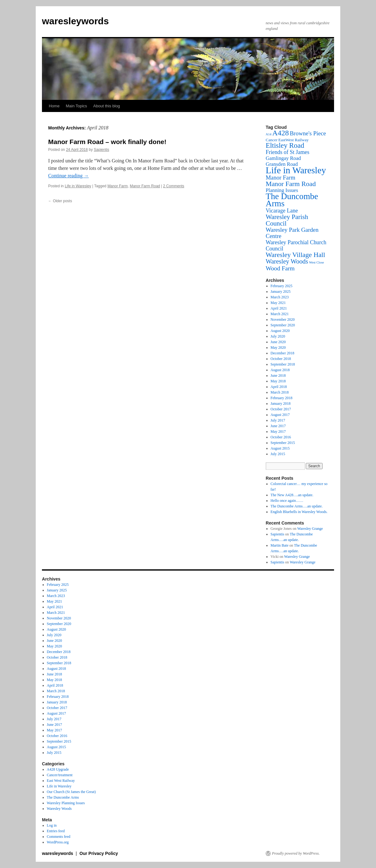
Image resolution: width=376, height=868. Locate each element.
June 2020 (278, 342)
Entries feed (56, 831)
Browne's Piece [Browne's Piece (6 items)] (308, 133)
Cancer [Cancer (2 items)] (272, 140)
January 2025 (281, 292)
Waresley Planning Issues (66, 803)
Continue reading (69, 176)
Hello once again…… (287, 501)
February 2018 (282, 398)
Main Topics (76, 106)
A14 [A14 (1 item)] (268, 134)
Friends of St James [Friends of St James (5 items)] (288, 152)
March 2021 (280, 314)
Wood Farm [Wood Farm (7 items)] (280, 268)
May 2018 (278, 381)
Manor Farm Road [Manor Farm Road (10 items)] (291, 184)
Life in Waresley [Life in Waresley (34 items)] (296, 170)
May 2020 (278, 348)
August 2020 (280, 331)
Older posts (60, 201)
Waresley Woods (59, 809)
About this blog (107, 106)
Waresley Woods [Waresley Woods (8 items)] (287, 261)
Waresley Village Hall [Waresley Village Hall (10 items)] (295, 255)
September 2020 (283, 325)
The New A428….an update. (292, 495)
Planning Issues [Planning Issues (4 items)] (282, 190)
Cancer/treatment (60, 775)
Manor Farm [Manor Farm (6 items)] (280, 177)
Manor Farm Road (145, 186)
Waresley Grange (310, 529)
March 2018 (280, 392)
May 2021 (278, 303)
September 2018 (283, 364)
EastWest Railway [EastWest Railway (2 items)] (293, 140)
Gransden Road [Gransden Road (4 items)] (282, 164)
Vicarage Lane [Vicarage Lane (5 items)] (282, 211)
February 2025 (282, 286)
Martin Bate (280, 545)
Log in (52, 825)
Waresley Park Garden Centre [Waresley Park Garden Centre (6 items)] (292, 233)
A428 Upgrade (58, 769)
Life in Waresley (78, 186)
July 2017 (278, 420)
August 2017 (280, 415)
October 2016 (281, 437)
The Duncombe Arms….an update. (297, 506)
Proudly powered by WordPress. (296, 853)
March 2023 (280, 297)
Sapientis (101, 150)
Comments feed (59, 837)
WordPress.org (58, 842)
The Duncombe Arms (63, 797)
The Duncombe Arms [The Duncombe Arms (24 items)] (292, 200)
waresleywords (75, 21)
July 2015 (278, 454)
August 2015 (280, 448)
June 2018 (278, 376)
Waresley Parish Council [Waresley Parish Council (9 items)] (287, 220)
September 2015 (283, 443)
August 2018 (280, 370)
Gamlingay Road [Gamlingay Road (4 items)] (283, 158)
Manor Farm (118, 186)
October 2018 (281, 359)
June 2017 (278, 426)
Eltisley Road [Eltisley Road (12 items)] (285, 145)
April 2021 (279, 308)
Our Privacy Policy (99, 853)
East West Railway (61, 781)
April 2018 (279, 387)
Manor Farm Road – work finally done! (107, 142)
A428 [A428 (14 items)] (280, 133)
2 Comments (174, 186)
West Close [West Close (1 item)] (317, 262)
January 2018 (281, 404)
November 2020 (283, 320)
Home (54, 106)
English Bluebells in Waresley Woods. (299, 512)
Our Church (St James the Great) (71, 792)
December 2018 (282, 353)
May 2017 (278, 432)
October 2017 (281, 409)
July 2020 (278, 336)
